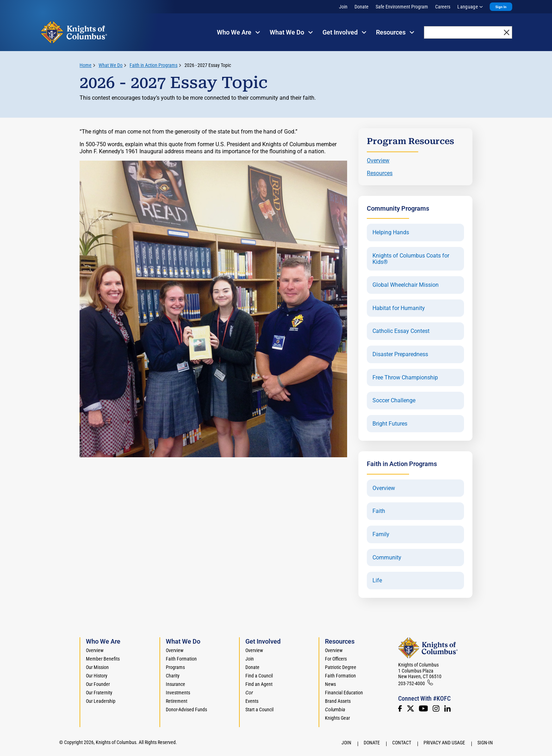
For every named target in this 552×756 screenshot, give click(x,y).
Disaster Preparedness (400, 354)
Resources (380, 173)
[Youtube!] (423, 708)
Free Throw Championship (405, 378)
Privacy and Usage (444, 743)
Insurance (175, 684)
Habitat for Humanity (399, 308)
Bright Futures (390, 424)
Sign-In (485, 743)
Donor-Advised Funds (186, 709)
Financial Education (344, 693)
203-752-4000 (412, 683)
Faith (379, 511)
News (330, 684)
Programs (175, 667)
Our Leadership (101, 701)
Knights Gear (337, 718)
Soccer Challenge (394, 401)
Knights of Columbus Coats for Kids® (411, 259)
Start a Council (259, 709)
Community (387, 558)
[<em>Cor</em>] (249, 693)
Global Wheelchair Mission (406, 285)
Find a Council (259, 676)
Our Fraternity (99, 693)
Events (252, 701)
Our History (97, 676)
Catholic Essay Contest (401, 331)
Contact (402, 743)
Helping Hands (391, 233)
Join (343, 7)
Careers (443, 7)
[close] (507, 32)
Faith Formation (181, 659)
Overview (378, 160)
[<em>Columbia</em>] (338, 709)
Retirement (177, 701)
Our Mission (97, 667)
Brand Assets (338, 701)
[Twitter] (410, 708)
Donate (362, 7)
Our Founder (98, 684)
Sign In (501, 7)
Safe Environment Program (402, 7)
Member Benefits (103, 659)
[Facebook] (400, 708)
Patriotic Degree (341, 667)
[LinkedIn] (447, 708)
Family (381, 534)
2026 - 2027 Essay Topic (208, 65)
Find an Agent (259, 684)
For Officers (336, 659)
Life (377, 581)
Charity (173, 676)
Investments (178, 693)
